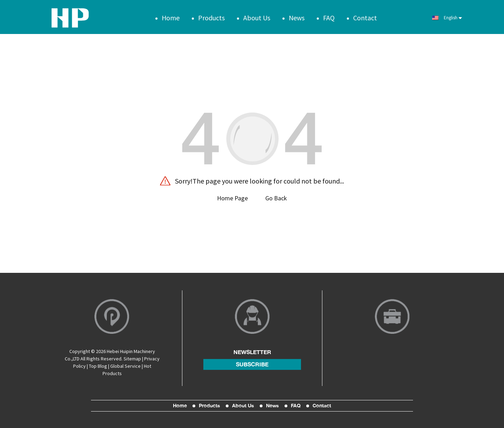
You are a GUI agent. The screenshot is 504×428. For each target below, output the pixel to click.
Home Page (232, 196)
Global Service (125, 365)
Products (211, 16)
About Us (257, 16)
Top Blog (98, 365)
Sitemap (132, 358)
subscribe (252, 363)
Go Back (276, 196)
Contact (365, 16)
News (297, 16)
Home (171, 16)
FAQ (329, 16)
